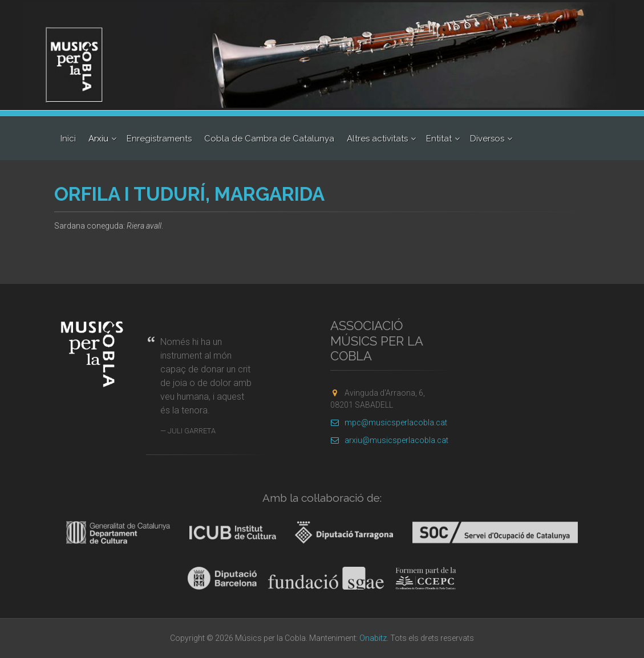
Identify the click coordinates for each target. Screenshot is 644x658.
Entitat (439, 139)
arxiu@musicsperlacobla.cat (389, 440)
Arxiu (98, 139)
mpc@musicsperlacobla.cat (389, 423)
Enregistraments (159, 139)
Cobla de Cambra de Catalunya (269, 139)
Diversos (487, 139)
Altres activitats (377, 139)
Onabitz (373, 638)
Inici (68, 139)
